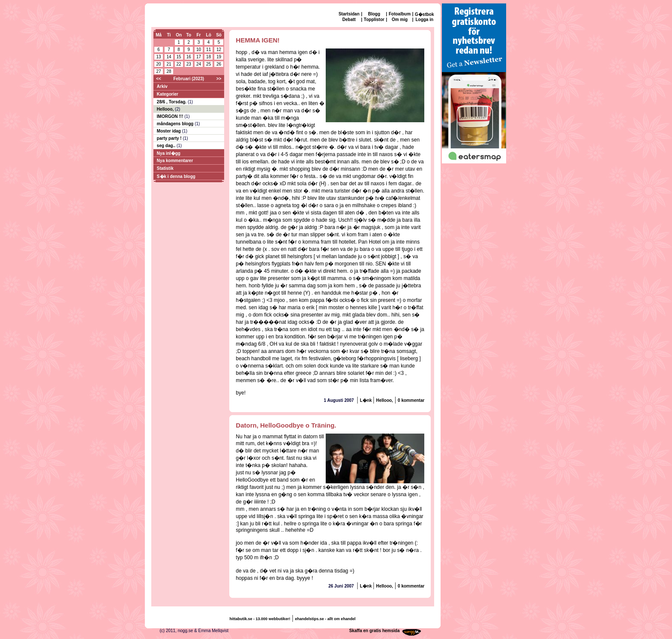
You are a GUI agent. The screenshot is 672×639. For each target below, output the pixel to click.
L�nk (367, 400)
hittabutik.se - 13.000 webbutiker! (260, 619)
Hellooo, (166, 109)
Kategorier (168, 94)
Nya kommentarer (175, 161)
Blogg (374, 14)
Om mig (400, 20)
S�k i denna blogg (176, 176)
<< (159, 79)
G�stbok (424, 14)
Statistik (165, 168)
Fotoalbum (400, 14)
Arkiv (162, 86)
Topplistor (374, 20)
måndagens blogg (176, 124)
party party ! (170, 138)
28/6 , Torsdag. (172, 102)
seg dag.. (167, 146)
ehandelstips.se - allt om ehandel (325, 619)
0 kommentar (411, 400)
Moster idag (169, 131)
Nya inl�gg (169, 153)
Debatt (349, 20)
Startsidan (349, 14)
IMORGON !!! (171, 116)
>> (219, 79)
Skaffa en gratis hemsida (375, 631)
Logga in (424, 20)
